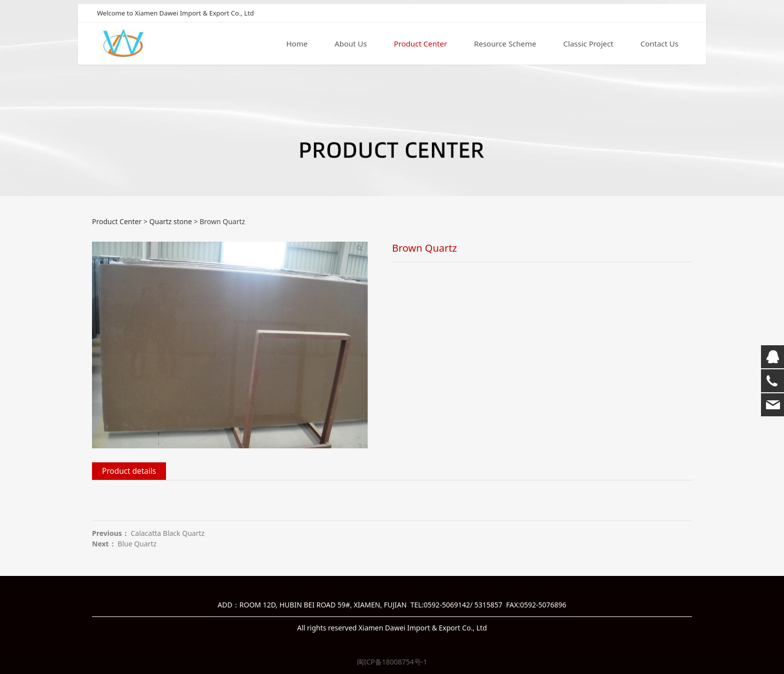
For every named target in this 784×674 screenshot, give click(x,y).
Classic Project (588, 45)
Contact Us (659, 45)
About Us (351, 45)
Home (297, 45)
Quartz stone (171, 221)
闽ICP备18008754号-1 (392, 662)
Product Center (420, 45)
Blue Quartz (137, 544)
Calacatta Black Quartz (167, 533)
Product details (129, 471)
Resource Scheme (505, 45)
